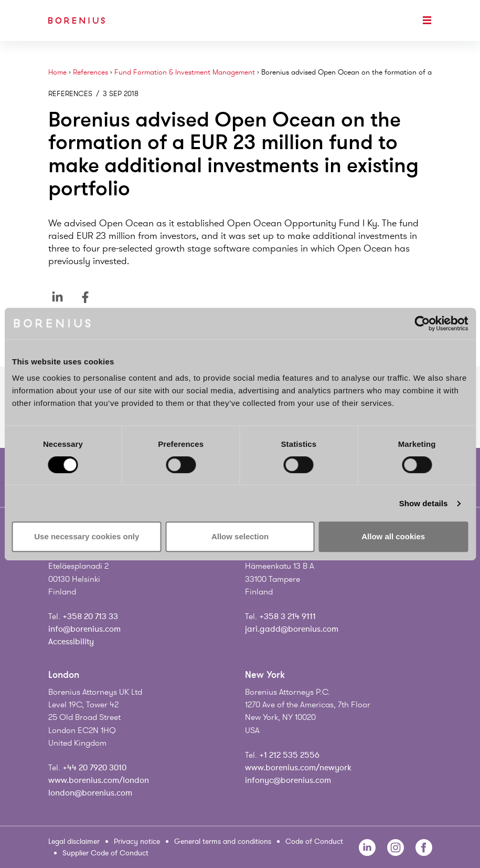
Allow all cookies (393, 536)
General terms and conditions (223, 841)
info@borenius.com (84, 629)
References (90, 72)
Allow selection (240, 536)
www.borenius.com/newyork (298, 768)
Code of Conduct (314, 841)
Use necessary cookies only (87, 536)
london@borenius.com (90, 793)
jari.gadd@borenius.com (292, 629)
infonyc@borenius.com (288, 780)
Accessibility (71, 642)
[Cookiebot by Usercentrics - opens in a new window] (422, 323)
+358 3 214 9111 (287, 616)
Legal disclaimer (74, 841)
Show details (424, 503)
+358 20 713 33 (90, 616)
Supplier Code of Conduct (105, 853)
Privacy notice (137, 841)
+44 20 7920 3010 (94, 768)
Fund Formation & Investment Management (185, 72)
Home (57, 72)
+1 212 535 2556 (289, 755)
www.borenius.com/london (99, 780)
